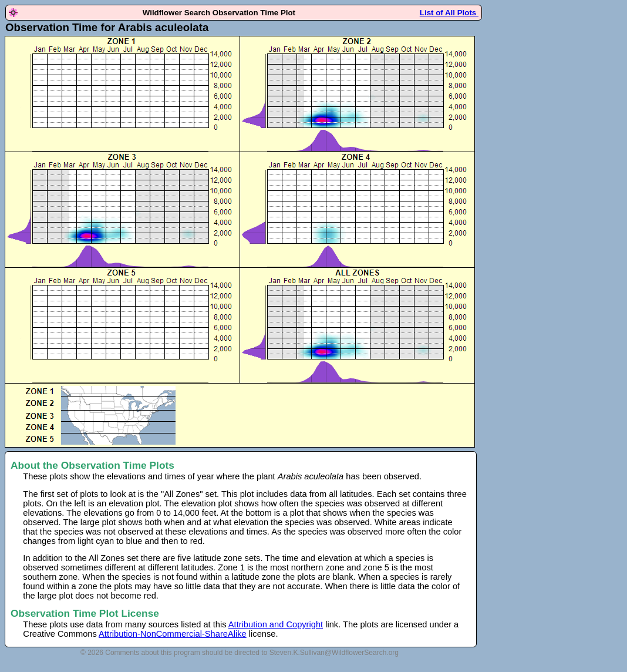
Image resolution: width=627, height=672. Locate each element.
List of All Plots (449, 13)
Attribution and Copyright (276, 624)
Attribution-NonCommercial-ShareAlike (173, 634)
